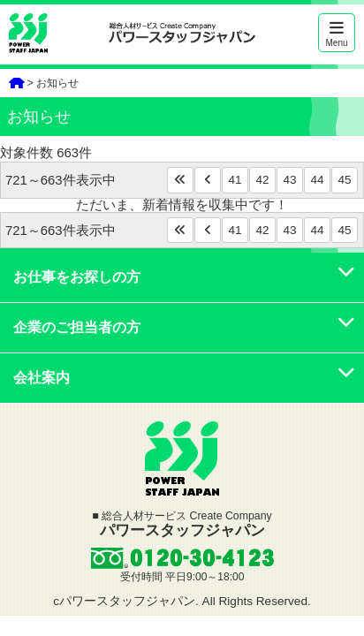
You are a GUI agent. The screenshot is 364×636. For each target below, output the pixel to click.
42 (262, 180)
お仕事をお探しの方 (184, 277)
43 (289, 180)
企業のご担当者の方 (184, 327)
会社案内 (184, 378)
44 (317, 180)
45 (344, 180)
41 (235, 180)
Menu (337, 34)
